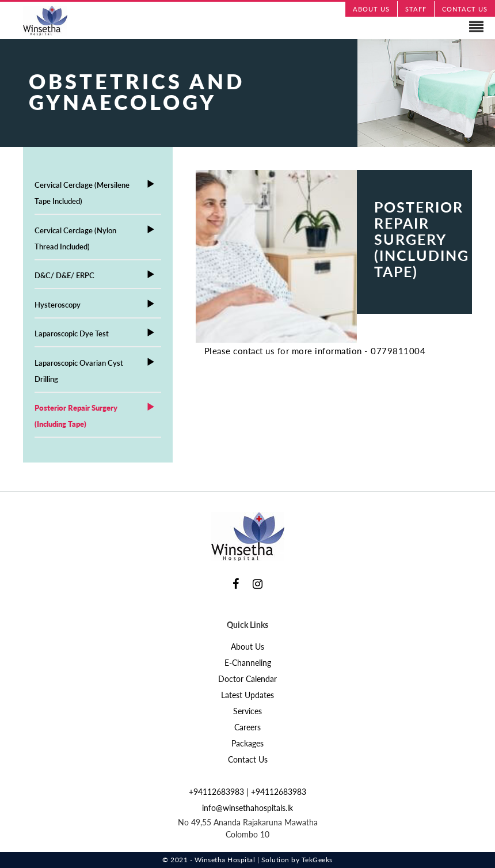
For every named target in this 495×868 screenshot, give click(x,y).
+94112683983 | (220, 792)
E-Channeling (248, 663)
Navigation (247, 28)
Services (247, 711)
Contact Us (248, 759)
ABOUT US (371, 9)
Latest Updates (247, 695)
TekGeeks (317, 860)
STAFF (416, 9)
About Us (247, 647)
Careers (247, 727)
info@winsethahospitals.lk (247, 808)
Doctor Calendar (247, 679)
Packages (247, 743)
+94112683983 (279, 792)
